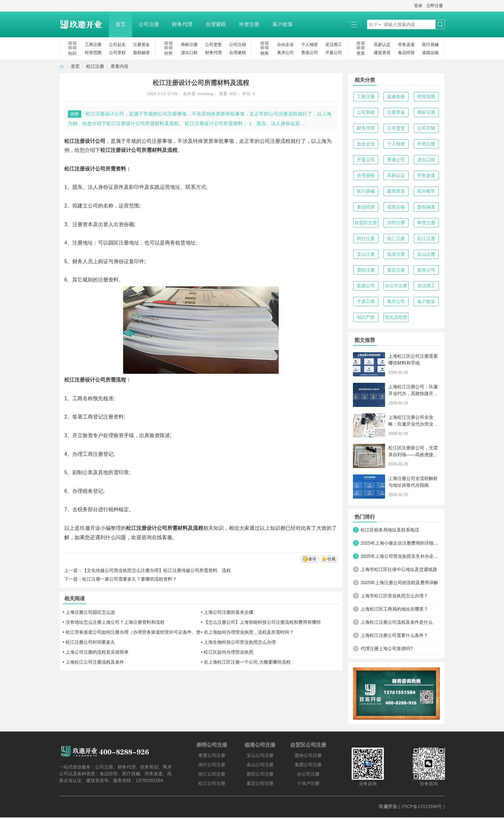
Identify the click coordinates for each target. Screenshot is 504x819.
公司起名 (117, 45)
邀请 (312, 559)
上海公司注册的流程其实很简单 (97, 652)
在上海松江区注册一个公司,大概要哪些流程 (247, 662)
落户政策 (283, 24)
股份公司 (426, 270)
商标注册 (189, 45)
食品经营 (406, 53)
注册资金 (141, 45)
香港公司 (310, 53)
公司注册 (149, 24)
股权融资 (141, 53)
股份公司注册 (308, 755)
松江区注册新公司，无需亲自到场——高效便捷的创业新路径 (413, 455)
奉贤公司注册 (212, 755)
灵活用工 (334, 45)
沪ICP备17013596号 (422, 806)
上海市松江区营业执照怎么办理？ (394, 596)
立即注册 (435, 6)
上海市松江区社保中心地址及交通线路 (399, 569)
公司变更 (213, 45)
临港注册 (396, 254)
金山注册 (426, 254)
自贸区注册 (366, 223)
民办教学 (426, 191)
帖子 (373, 24)
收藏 (331, 559)
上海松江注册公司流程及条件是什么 (397, 622)
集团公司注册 (308, 765)
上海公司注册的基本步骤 (229, 612)
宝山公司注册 (260, 755)
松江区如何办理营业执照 (229, 652)
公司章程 (117, 53)
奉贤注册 (426, 223)
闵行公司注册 (212, 765)
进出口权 (189, 53)
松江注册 (95, 66)
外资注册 (249, 24)
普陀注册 (366, 270)
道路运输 (430, 53)
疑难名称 (396, 97)
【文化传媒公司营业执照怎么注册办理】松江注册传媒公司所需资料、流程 (157, 570)
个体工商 (366, 301)
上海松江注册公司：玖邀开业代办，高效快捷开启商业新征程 (413, 393)
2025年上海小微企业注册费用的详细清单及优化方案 (400, 543)
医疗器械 (430, 45)
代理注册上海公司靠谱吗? (387, 649)
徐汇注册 (396, 238)
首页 (121, 24)
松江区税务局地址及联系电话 (390, 530)
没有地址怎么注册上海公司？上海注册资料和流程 (115, 622)
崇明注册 (396, 223)
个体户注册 (308, 783)
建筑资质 (382, 53)
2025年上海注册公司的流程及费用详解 (399, 583)
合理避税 (216, 24)
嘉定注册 (396, 270)
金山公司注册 (260, 765)
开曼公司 (334, 53)
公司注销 (238, 45)
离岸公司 (285, 53)
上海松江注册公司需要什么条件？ (394, 635)
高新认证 (396, 175)
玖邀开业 (388, 806)
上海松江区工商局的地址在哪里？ (394, 609)
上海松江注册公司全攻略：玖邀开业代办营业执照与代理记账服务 (413, 424)
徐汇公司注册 (212, 774)
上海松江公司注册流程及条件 (95, 662)
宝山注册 (366, 254)
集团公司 (366, 286)
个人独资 (310, 45)
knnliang (205, 94)
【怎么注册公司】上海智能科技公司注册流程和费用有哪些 (262, 622)
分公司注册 (396, 286)
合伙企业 (285, 45)
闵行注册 (366, 238)
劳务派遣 (406, 45)
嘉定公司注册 (260, 783)
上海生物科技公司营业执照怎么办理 (240, 642)
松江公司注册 (212, 783)
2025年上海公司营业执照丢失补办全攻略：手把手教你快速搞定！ (400, 556)
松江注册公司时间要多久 (90, 642)
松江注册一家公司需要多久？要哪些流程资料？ (130, 579)
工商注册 (93, 45)
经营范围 (93, 53)
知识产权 (366, 317)
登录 (418, 6)
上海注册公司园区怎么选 (90, 612)
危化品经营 (396, 317)
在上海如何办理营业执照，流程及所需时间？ (249, 632)
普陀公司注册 (260, 774)
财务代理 (182, 24)
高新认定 (382, 45)
